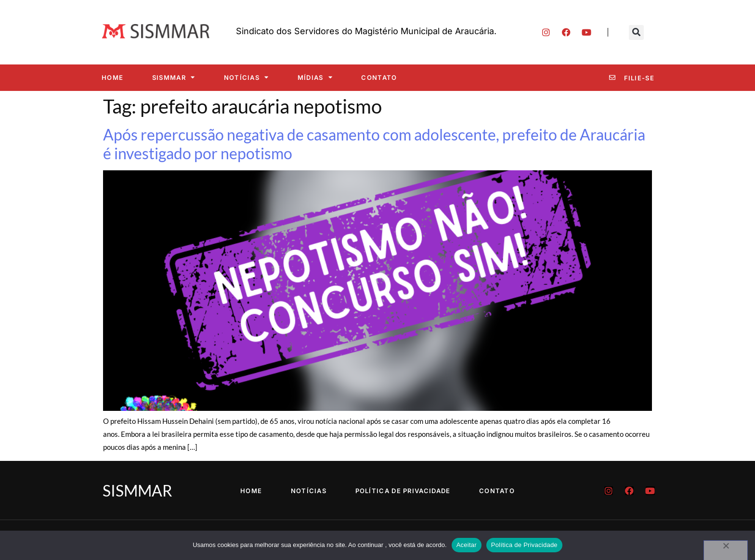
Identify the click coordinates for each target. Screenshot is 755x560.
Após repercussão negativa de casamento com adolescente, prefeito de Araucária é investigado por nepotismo (374, 144)
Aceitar (467, 545)
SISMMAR (174, 77)
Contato (379, 77)
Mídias (315, 77)
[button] (636, 32)
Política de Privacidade (403, 491)
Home (112, 77)
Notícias (247, 77)
